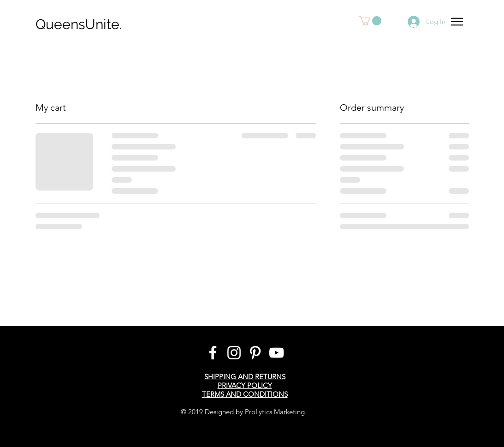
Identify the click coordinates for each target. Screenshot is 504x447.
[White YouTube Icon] (276, 353)
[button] (370, 21)
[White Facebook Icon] (213, 353)
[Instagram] (234, 353)
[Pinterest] (255, 353)
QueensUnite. (79, 24)
